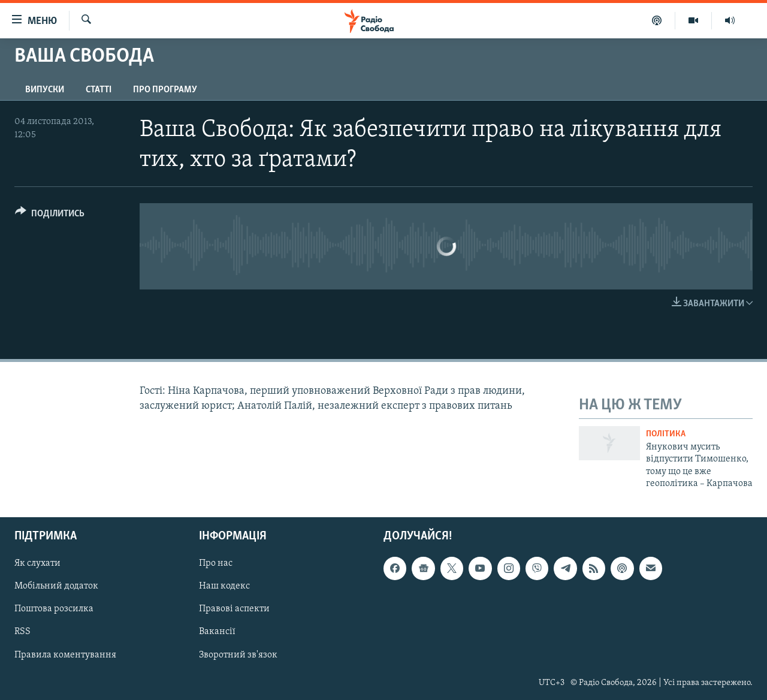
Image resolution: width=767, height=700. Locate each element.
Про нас (216, 564)
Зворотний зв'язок (238, 655)
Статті (99, 90)
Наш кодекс (224, 587)
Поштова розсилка (54, 610)
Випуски (45, 90)
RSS (22, 632)
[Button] (50, 215)
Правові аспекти (234, 610)
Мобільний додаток (56, 587)
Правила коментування (65, 655)
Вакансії (217, 632)
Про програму (165, 90)
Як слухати (37, 564)
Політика (666, 434)
